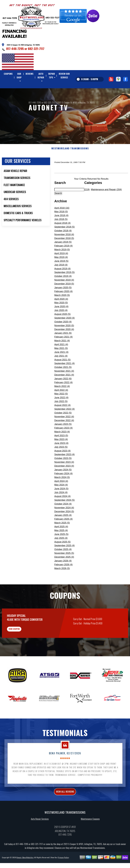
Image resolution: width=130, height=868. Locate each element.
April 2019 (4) (61, 266)
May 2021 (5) (61, 361)
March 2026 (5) (62, 581)
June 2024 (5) (61, 501)
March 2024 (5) (62, 490)
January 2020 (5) (63, 300)
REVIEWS (30, 74)
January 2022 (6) (63, 391)
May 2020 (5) (61, 315)
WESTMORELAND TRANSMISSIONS (70, 161)
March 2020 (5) (62, 307)
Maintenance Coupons (90, 836)
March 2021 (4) (62, 353)
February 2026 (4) (63, 577)
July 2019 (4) (61, 277)
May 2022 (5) (61, 406)
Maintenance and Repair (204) (106, 202)
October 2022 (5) (63, 425)
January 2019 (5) (63, 254)
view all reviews (65, 808)
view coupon (21, 643)
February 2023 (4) (63, 440)
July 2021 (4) (61, 368)
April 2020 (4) (61, 311)
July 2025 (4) (61, 550)
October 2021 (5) (63, 380)
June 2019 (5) (61, 273)
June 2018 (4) (61, 228)
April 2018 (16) (62, 220)
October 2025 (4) (63, 562)
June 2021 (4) (61, 364)
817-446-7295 (15, 49)
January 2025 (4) (63, 528)
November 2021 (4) (64, 383)
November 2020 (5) (64, 338)
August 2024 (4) (62, 509)
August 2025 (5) (62, 554)
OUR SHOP (19, 76)
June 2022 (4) (61, 410)
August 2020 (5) (62, 327)
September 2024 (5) (64, 512)
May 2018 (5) (61, 224)
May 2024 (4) (61, 497)
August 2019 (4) (62, 281)
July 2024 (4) (61, 505)
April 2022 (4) (61, 402)
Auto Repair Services (40, 836)
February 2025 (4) (63, 531)
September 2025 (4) (64, 558)
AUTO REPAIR (41, 76)
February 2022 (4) (63, 395)
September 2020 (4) (64, 330)
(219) (87, 202)
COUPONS (8, 74)
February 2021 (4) (63, 349)
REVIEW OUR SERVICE (64, 76)
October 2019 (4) (63, 289)
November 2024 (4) (64, 520)
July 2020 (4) (61, 323)
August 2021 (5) (62, 372)
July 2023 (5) (61, 459)
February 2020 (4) (63, 304)
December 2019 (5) (64, 296)
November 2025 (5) (64, 566)
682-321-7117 (36, 49)
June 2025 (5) (61, 547)
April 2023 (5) (61, 448)
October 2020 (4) (63, 334)
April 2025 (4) (61, 539)
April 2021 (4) (61, 357)
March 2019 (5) (62, 262)
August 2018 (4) (62, 235)
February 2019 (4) (63, 258)
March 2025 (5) (62, 535)
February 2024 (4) (63, 486)
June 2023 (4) (61, 455)
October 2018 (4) (63, 243)
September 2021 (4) (64, 376)
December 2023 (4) (64, 478)
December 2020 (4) (64, 342)
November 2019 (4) (64, 292)
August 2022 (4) (62, 418)
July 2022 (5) (61, 414)
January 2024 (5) (63, 482)
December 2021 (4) (64, 387)
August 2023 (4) (62, 463)
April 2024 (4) (61, 493)
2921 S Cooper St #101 (67, 115)
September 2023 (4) (64, 467)
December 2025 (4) (64, 569)
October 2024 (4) (63, 516)
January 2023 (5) (63, 437)
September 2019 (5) (64, 285)
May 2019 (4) (61, 270)
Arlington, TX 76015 (86, 115)
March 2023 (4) (62, 444)
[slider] (65, 774)
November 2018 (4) (64, 247)
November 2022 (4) (64, 429)
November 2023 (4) (64, 475)
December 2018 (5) (64, 251)
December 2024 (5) (64, 524)
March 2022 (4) (62, 399)
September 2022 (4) (64, 421)
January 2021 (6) (63, 345)
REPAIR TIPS (52, 76)
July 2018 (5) (61, 232)
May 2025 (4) (61, 543)
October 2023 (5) (63, 471)
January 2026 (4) (63, 573)
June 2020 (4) (61, 319)
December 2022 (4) (64, 433)
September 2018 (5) (64, 239)
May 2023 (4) (61, 452)
